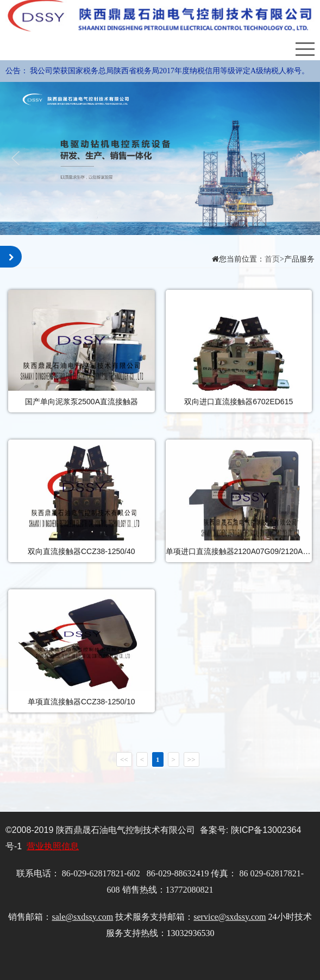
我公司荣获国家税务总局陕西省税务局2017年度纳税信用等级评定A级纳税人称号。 (170, 71)
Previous (18, 158)
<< (124, 759)
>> (192, 759)
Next (302, 158)
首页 (272, 259)
